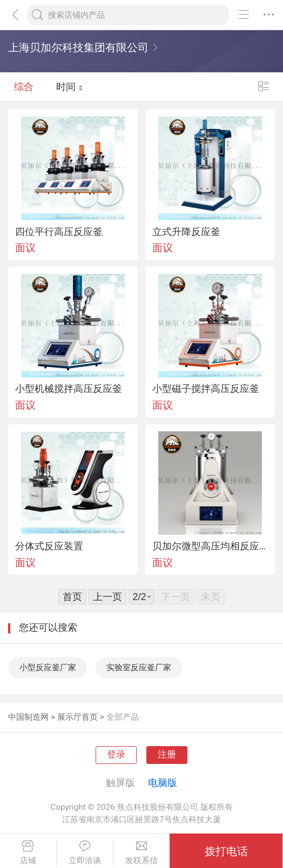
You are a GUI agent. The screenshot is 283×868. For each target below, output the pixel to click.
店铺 (28, 853)
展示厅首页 (78, 717)
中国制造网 (28, 717)
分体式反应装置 (49, 546)
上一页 (107, 597)
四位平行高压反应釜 (59, 232)
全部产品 (123, 717)
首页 (72, 597)
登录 (116, 755)
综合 (24, 87)
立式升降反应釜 (186, 232)
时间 (70, 87)
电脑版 (163, 783)
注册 (167, 755)
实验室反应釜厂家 (139, 667)
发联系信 (142, 853)
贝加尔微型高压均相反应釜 (210, 546)
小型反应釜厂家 (48, 667)
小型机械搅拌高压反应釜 (69, 389)
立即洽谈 (85, 853)
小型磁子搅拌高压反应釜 (206, 389)
